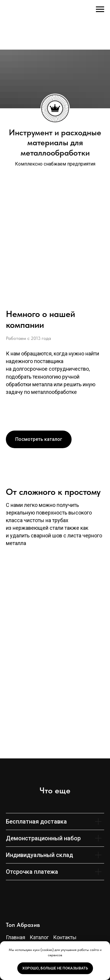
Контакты (65, 937)
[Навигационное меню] (100, 9)
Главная (16, 937)
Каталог (39, 937)
